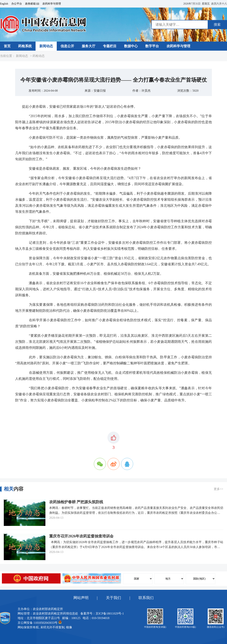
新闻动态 (22, 56)
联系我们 (146, 598)
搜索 (217, 25)
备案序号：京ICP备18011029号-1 (102, 613)
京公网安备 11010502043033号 (40, 622)
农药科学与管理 (52, 4)
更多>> (218, 489)
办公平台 (17, 4)
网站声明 (81, 598)
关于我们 (113, 598)
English (4, 4)
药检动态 (39, 56)
